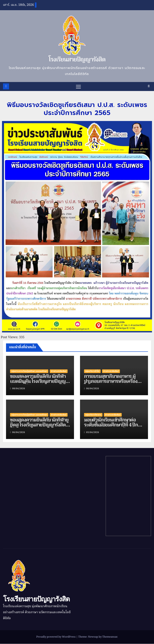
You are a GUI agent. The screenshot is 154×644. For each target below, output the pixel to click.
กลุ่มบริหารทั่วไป (92, 371)
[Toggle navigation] (79, 86)
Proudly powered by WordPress (56, 637)
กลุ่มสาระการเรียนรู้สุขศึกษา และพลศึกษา (29, 371)
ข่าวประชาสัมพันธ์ (59, 371)
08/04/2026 (19, 389)
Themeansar (110, 637)
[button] (149, 87)
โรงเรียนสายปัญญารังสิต (77, 60)
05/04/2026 (93, 432)
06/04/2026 (93, 389)
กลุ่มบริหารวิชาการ (93, 415)
